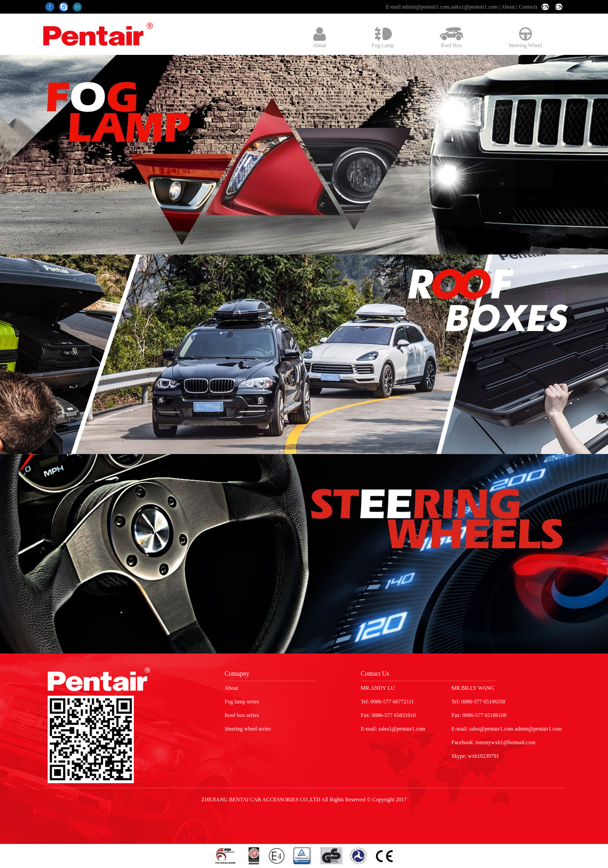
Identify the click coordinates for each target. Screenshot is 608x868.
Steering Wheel (525, 38)
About (508, 7)
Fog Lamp (383, 38)
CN (559, 7)
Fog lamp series (242, 702)
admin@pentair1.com (426, 7)
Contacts (528, 7)
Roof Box (451, 38)
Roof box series (242, 715)
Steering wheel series (248, 729)
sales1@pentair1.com (474, 7)
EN (545, 7)
